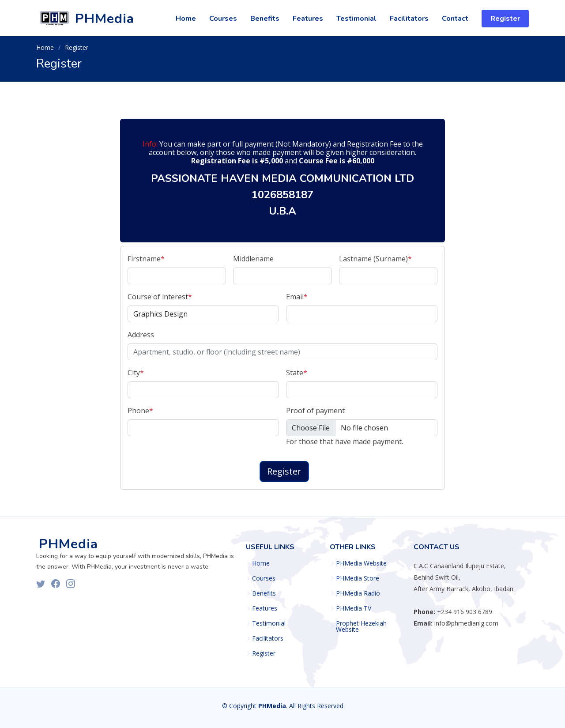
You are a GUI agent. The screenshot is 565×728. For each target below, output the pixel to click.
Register (505, 19)
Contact (455, 19)
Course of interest (160, 297)
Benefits (265, 19)
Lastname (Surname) (375, 259)
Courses (223, 19)
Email (297, 297)
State (297, 373)
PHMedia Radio (358, 593)
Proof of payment (315, 411)
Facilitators (409, 19)
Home (186, 19)
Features (308, 19)
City (136, 373)
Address (141, 335)
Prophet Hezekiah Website (361, 626)
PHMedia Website (361, 563)
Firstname (146, 259)
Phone (140, 411)
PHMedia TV (354, 608)
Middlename (253, 259)
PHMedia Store (358, 578)
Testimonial (356, 19)
